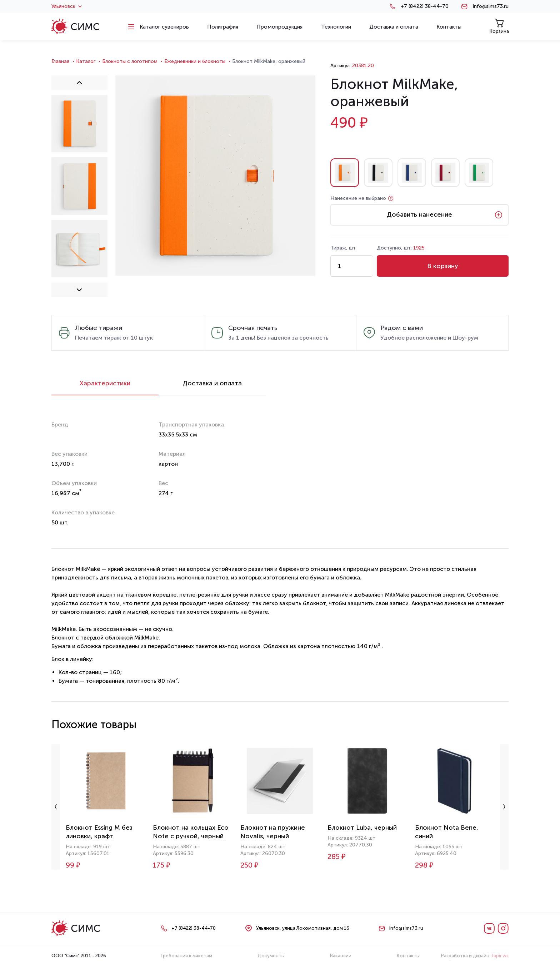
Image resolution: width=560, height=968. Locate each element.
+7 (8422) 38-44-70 (425, 6)
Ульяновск (67, 6)
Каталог (86, 61)
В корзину (443, 266)
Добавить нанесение (419, 214)
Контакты (408, 956)
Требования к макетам (186, 956)
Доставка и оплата (212, 383)
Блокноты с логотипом (130, 61)
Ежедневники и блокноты (195, 61)
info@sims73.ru (491, 6)
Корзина (499, 26)
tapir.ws (500, 956)
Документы (271, 956)
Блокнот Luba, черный (362, 828)
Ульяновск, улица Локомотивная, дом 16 (303, 928)
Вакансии (341, 956)
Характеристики (105, 383)
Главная (60, 61)
